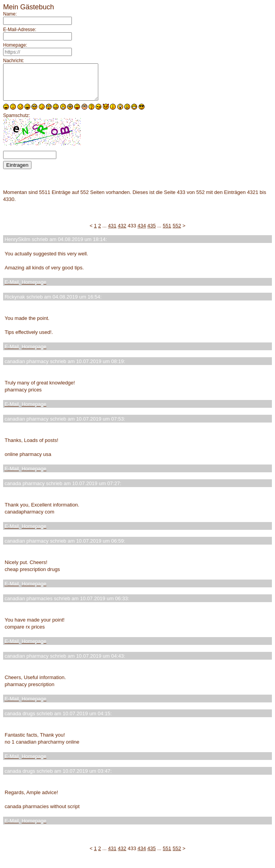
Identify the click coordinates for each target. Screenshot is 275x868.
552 (177, 233)
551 (167, 233)
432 (122, 233)
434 (142, 233)
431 (112, 233)
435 (151, 233)
